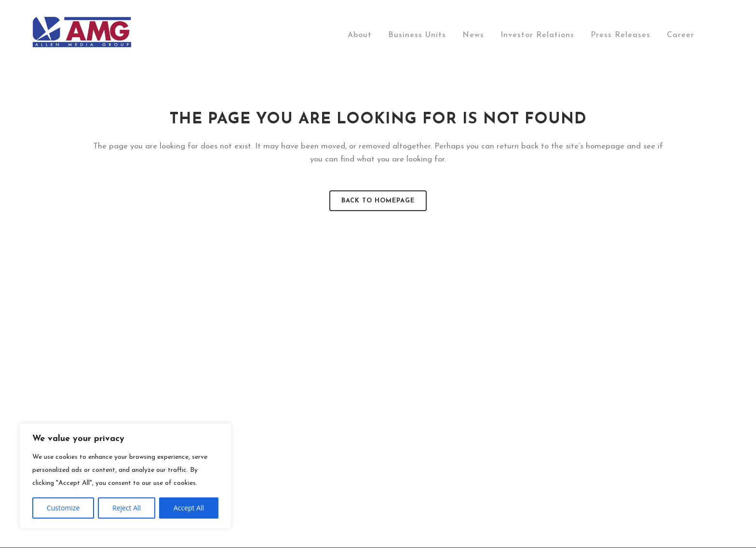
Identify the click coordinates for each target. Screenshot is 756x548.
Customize (63, 508)
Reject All (127, 508)
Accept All (189, 508)
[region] (125, 476)
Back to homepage (378, 201)
